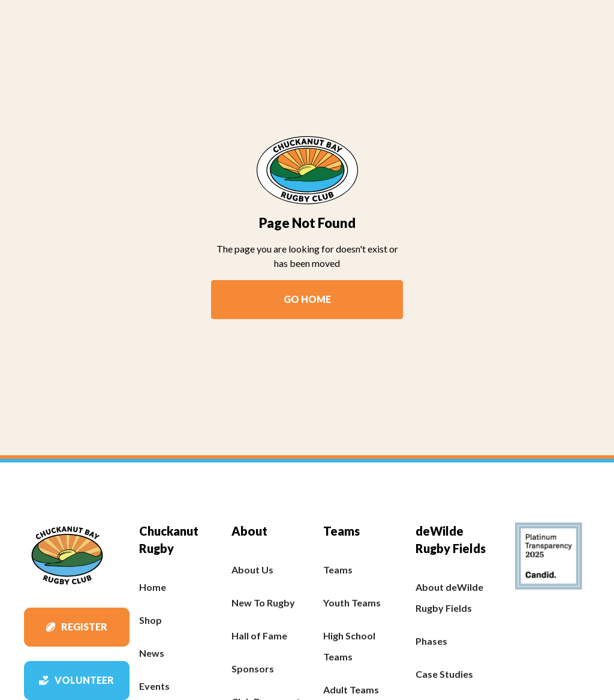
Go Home (307, 299)
